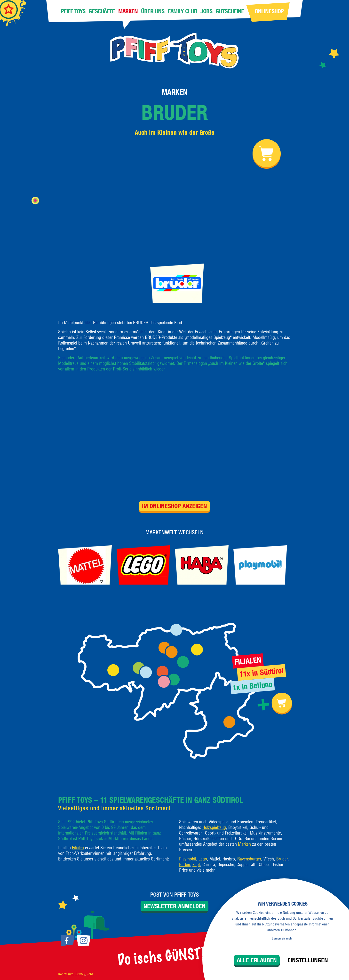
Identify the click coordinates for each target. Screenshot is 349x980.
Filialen (78, 848)
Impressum (66, 974)
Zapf (196, 864)
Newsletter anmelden (174, 906)
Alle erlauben (257, 960)
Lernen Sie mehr (282, 938)
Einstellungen (308, 960)
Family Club (182, 11)
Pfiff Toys (73, 11)
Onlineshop (269, 11)
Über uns (153, 11)
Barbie (185, 864)
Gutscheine (230, 11)
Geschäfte (102, 11)
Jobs (206, 11)
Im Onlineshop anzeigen (174, 506)
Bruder (174, 113)
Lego (203, 859)
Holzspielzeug (214, 827)
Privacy (80, 974)
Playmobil (188, 859)
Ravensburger (249, 859)
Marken (128, 11)
